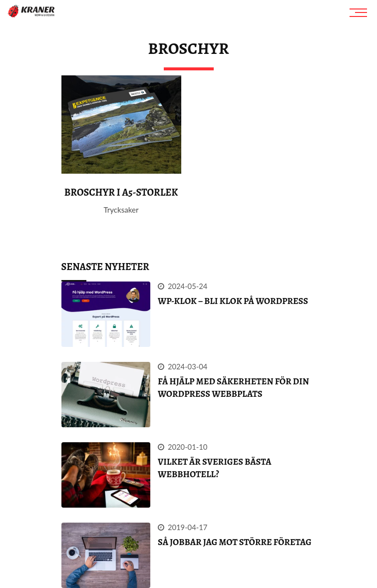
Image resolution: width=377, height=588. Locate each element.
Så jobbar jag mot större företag (235, 542)
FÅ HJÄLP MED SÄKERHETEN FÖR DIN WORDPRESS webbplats (233, 388)
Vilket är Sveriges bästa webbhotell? (214, 468)
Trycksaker (121, 210)
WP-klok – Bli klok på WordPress (233, 301)
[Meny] (360, 12)
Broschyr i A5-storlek (121, 192)
